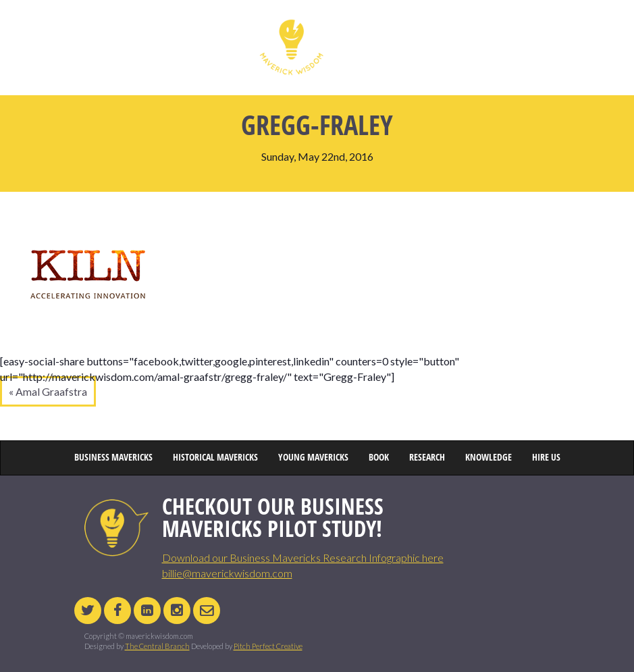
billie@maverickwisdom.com (227, 573)
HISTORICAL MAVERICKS (217, 30)
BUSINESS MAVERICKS (138, 30)
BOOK (413, 30)
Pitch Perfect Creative (268, 646)
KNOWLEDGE (503, 30)
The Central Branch (157, 646)
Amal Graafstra (51, 391)
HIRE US (550, 30)
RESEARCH (454, 30)
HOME (82, 30)
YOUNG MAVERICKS (361, 30)
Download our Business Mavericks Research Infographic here (303, 558)
